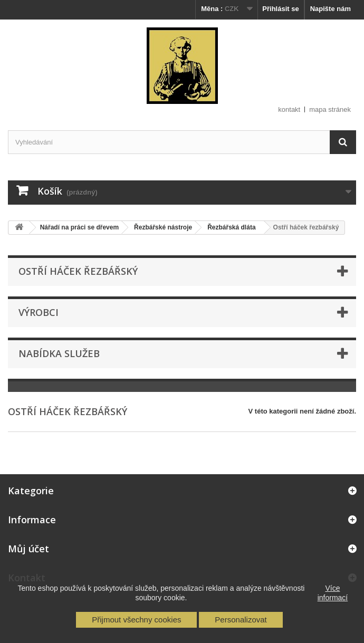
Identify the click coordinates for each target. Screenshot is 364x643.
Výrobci (39, 312)
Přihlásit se (280, 9)
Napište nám (331, 9)
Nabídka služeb (59, 353)
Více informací (333, 593)
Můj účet (28, 549)
